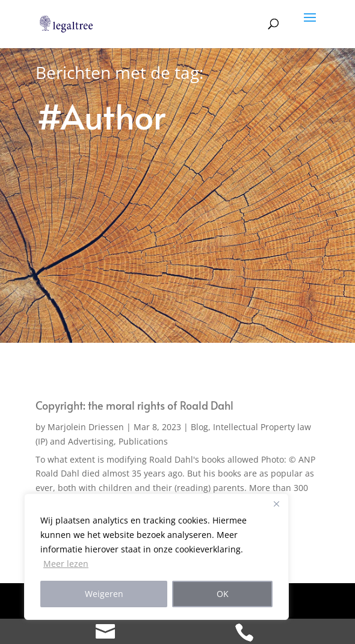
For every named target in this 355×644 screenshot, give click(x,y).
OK (223, 594)
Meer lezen (66, 564)
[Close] (276, 504)
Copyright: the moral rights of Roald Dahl (134, 405)
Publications (143, 441)
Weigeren (104, 594)
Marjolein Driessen (86, 427)
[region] (156, 557)
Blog (199, 427)
